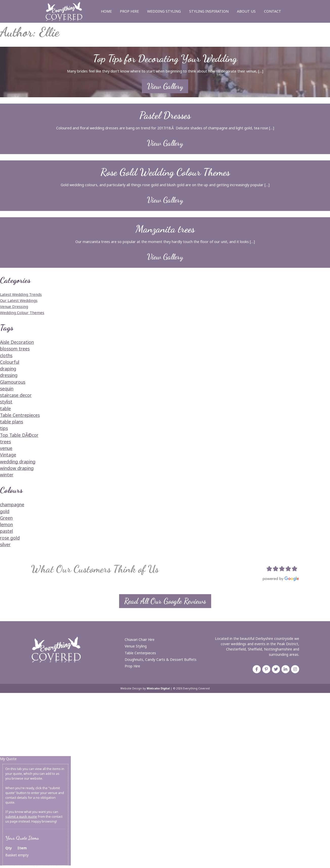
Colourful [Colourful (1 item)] (10, 362)
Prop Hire (129, 11)
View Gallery (165, 86)
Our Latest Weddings (19, 300)
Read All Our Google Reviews (165, 601)
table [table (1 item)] (5, 408)
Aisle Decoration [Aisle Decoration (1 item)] (17, 342)
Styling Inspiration (209, 11)
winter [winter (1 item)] (7, 475)
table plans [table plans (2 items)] (12, 422)
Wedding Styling (164, 11)
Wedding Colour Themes (22, 312)
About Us (246, 11)
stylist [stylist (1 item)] (6, 402)
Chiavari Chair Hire (140, 640)
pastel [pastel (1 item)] (6, 531)
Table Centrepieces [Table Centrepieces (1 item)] (20, 415)
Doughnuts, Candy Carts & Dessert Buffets (161, 659)
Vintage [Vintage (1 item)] (8, 455)
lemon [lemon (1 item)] (6, 524)
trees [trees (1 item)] (5, 442)
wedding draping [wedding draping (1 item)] (18, 462)
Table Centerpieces (140, 653)
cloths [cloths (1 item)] (6, 355)
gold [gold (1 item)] (5, 511)
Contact (273, 11)
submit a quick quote (21, 817)
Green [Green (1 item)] (6, 518)
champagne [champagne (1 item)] (12, 504)
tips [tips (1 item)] (4, 428)
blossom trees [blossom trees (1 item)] (15, 349)
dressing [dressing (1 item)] (9, 375)
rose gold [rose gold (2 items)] (10, 538)
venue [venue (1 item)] (6, 448)
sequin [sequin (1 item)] (7, 389)
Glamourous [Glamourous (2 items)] (13, 382)
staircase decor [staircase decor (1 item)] (16, 395)
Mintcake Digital (158, 688)
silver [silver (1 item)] (5, 544)
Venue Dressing (14, 306)
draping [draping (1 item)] (8, 369)
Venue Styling (136, 646)
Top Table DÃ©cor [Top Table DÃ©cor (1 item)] (19, 435)
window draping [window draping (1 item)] (17, 468)
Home (106, 11)
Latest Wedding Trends (21, 294)
